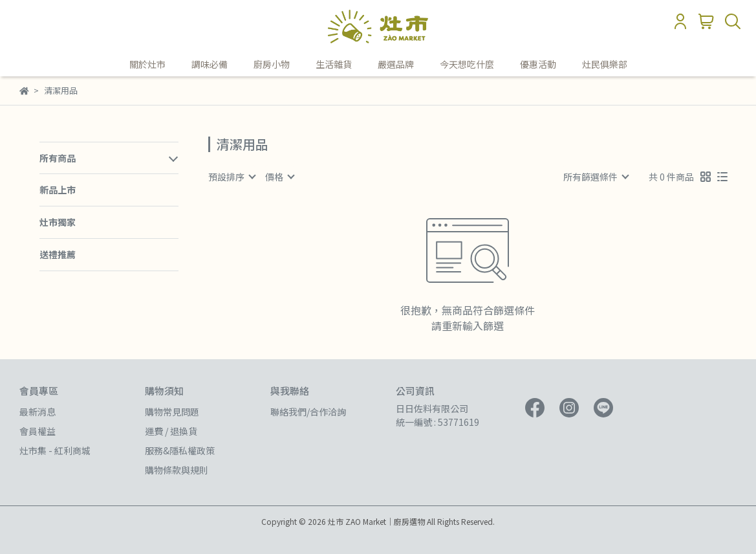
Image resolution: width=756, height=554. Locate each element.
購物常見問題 (172, 412)
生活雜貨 (334, 64)
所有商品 (58, 158)
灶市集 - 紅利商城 (55, 450)
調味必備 (210, 64)
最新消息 (38, 412)
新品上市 (58, 190)
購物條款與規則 (177, 470)
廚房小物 (272, 64)
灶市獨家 (58, 222)
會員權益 (38, 431)
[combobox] (232, 177)
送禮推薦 (58, 254)
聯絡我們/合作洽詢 (308, 412)
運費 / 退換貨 (171, 431)
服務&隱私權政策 (180, 450)
